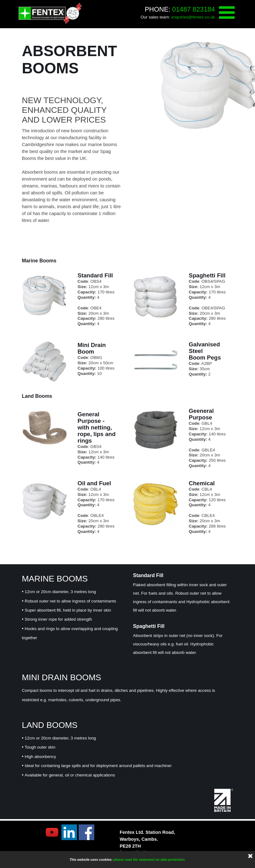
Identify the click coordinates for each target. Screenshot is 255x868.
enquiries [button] (180, 17)
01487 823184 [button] (194, 9)
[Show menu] (227, 13)
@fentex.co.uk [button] (202, 17)
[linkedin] (69, 832)
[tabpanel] (166, 13)
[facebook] (86, 832)
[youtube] (52, 832)
